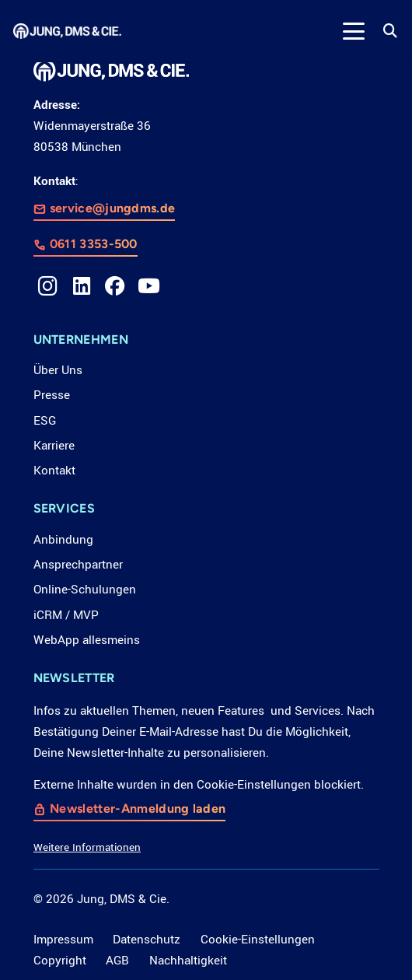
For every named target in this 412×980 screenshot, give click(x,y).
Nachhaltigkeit (188, 961)
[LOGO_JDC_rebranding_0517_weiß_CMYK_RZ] (67, 31)
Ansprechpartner (78, 565)
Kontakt (54, 471)
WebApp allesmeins (87, 640)
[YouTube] (149, 286)
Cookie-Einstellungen (258, 940)
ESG (45, 421)
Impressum (63, 940)
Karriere (54, 446)
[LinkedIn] (82, 286)
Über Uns (58, 370)
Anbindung (63, 540)
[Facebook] (115, 286)
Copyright (60, 961)
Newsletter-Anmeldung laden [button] (138, 808)
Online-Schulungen (85, 590)
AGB (117, 961)
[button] (353, 31)
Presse (52, 395)
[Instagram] (48, 286)
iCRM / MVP (66, 615)
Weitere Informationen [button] (87, 847)
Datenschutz (147, 940)
